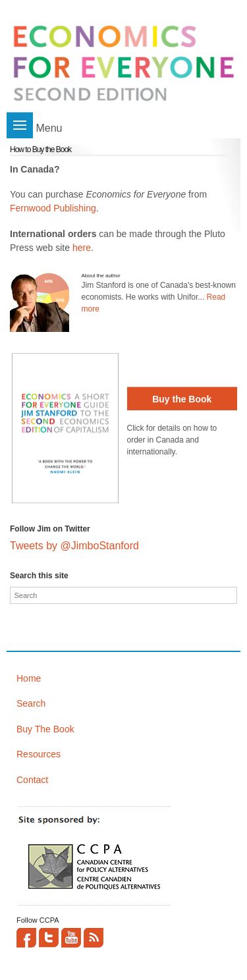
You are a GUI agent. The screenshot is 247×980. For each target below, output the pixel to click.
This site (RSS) (94, 938)
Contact (32, 780)
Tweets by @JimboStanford (74, 546)
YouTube (71, 938)
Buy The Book (45, 729)
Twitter (49, 938)
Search (31, 703)
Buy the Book (182, 399)
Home (29, 678)
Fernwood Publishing (53, 208)
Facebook (26, 938)
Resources (39, 754)
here (82, 248)
